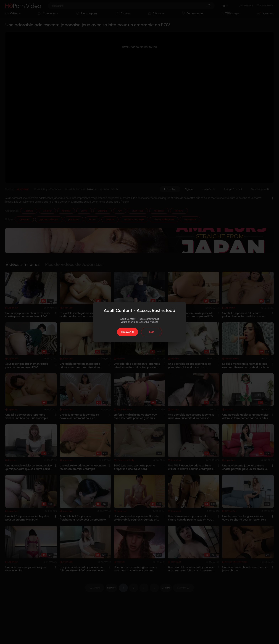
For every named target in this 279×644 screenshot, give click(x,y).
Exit (152, 332)
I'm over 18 (127, 332)
